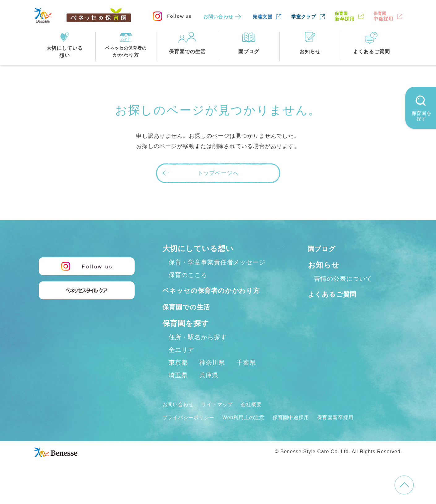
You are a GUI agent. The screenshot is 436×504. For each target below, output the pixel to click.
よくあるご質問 (336, 294)
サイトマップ (223, 418)
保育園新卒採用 (353, 431)
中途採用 (384, 16)
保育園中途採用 (304, 431)
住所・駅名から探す (198, 350)
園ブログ (324, 248)
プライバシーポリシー (192, 431)
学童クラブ (304, 17)
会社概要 (260, 418)
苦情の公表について (343, 279)
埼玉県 (178, 389)
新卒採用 (345, 16)
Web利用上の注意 (252, 431)
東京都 (178, 376)
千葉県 (246, 376)
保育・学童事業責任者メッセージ (217, 262)
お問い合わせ (218, 17)
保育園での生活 (190, 320)
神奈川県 (212, 376)
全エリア (182, 363)
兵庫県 (209, 389)
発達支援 (263, 17)
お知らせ (324, 265)
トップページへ (218, 173)
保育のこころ (188, 275)
